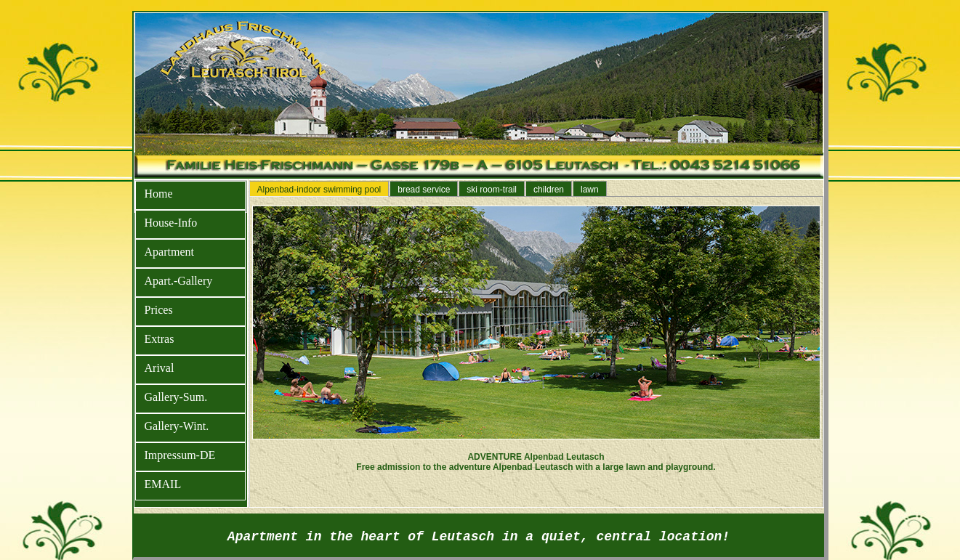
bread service (424, 190)
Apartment (169, 252)
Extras (160, 339)
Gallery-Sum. (176, 397)
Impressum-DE (180, 455)
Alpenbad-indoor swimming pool (319, 190)
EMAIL (163, 484)
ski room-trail (492, 190)
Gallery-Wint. (177, 426)
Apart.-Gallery (179, 281)
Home (159, 194)
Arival (160, 368)
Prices (159, 310)
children (549, 190)
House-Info (171, 223)
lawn (590, 190)
